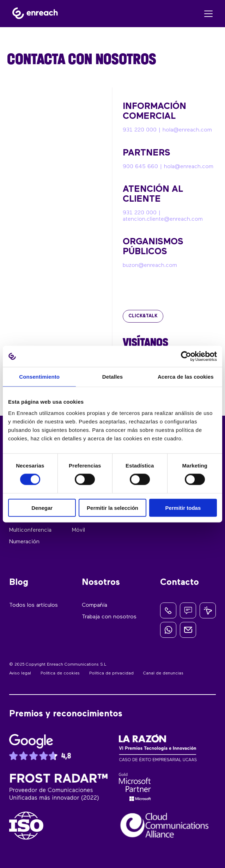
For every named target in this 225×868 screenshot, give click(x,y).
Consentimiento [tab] (39, 377)
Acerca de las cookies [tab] (186, 377)
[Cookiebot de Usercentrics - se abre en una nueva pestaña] (186, 356)
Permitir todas (183, 508)
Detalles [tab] (112, 377)
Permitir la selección (112, 508)
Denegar (42, 508)
